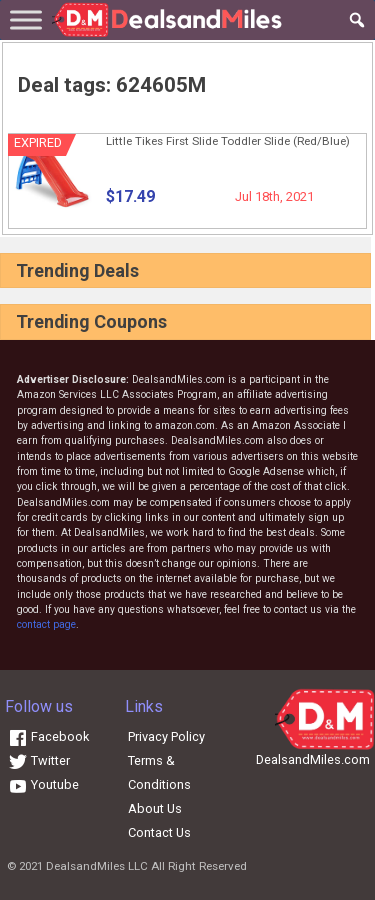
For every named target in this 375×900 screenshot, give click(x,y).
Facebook (48, 736)
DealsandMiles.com (313, 759)
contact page (46, 624)
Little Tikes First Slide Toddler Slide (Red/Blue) (228, 141)
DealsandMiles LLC (97, 866)
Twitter (39, 760)
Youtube (43, 784)
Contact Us (159, 832)
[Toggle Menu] (26, 19)
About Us (155, 808)
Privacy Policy (166, 736)
